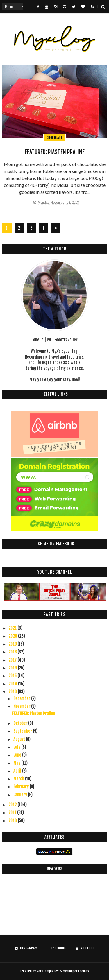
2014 (13, 684)
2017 (13, 660)
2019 (13, 644)
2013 (13, 692)
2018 (13, 652)
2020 (13, 636)
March (19, 779)
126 (44, 229)
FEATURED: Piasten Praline (55, 152)
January (21, 795)
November (22, 706)
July (17, 747)
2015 (13, 676)
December (22, 699)
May (17, 763)
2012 (13, 805)
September (23, 731)
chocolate (55, 138)
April (18, 771)
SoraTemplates (48, 971)
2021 (13, 628)
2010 (13, 821)
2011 (13, 813)
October (21, 723)
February (22, 787)
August (20, 739)
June (18, 755)
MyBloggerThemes (76, 971)
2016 (13, 668)
